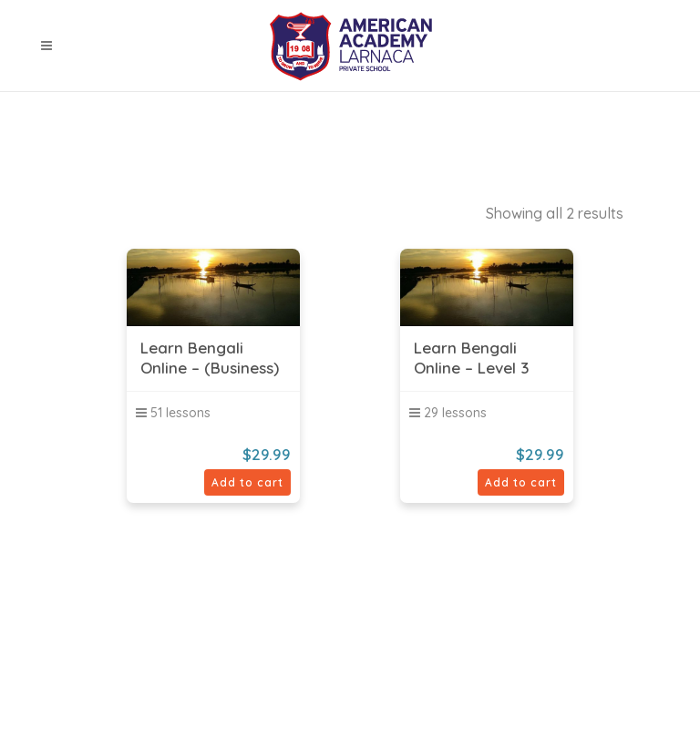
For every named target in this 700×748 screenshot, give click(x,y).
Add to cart (247, 482)
